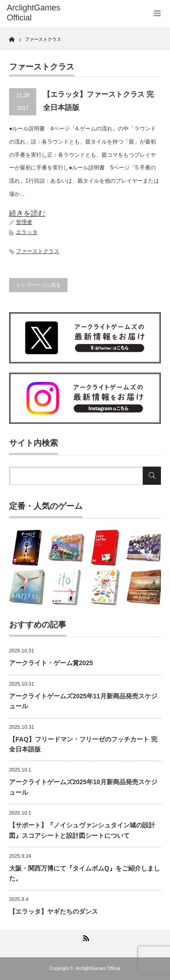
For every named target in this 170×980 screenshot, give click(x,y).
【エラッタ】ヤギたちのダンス (53, 911)
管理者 (24, 222)
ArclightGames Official (98, 968)
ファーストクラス (38, 251)
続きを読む (27, 213)
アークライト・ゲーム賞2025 (51, 663)
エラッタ (27, 232)
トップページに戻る (38, 285)
